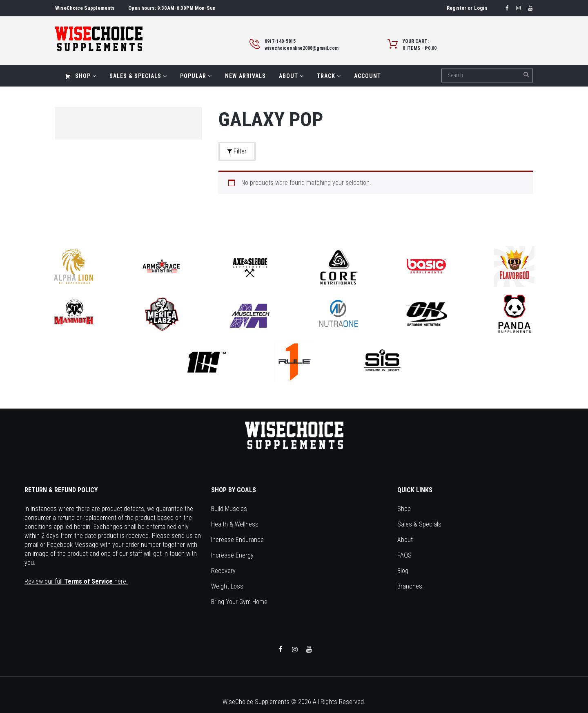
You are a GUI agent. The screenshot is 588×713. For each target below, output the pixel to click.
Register (457, 8)
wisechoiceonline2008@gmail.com (302, 48)
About (291, 76)
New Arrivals (245, 76)
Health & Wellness (235, 524)
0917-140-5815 (280, 41)
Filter (237, 151)
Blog (403, 571)
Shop (81, 76)
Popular (196, 76)
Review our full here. (76, 581)
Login (481, 8)
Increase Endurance (237, 540)
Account (367, 76)
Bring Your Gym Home (239, 602)
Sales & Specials (138, 76)
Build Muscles (229, 509)
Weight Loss (227, 586)
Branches (410, 586)
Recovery (223, 571)
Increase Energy (232, 555)
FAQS (404, 555)
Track (329, 76)
